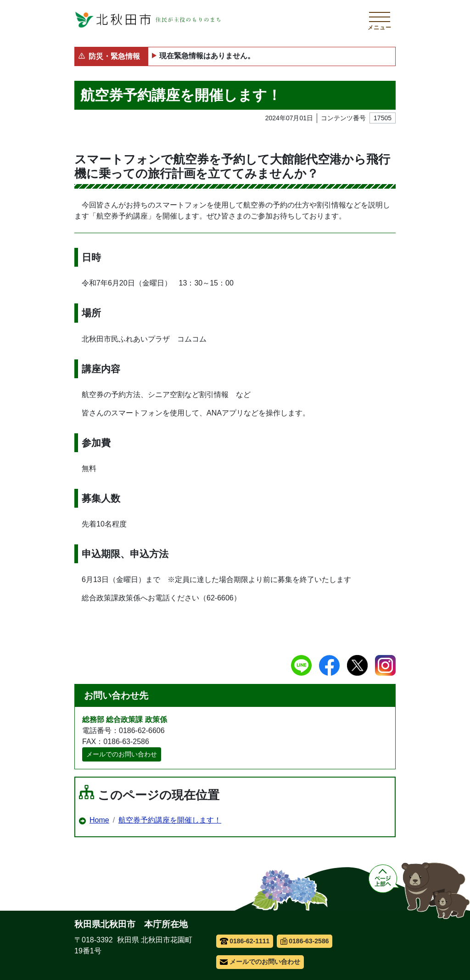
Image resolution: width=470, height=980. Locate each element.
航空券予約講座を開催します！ (170, 820)
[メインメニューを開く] (380, 20)
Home (99, 820)
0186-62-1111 (245, 941)
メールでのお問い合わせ (122, 754)
